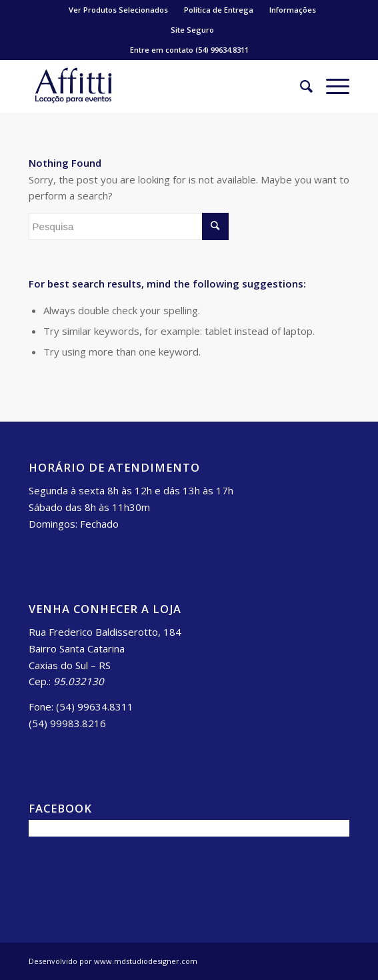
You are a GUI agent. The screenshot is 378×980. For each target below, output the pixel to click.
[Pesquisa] (300, 86)
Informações (293, 10)
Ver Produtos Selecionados (118, 10)
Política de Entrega (219, 10)
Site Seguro (192, 30)
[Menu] (331, 86)
